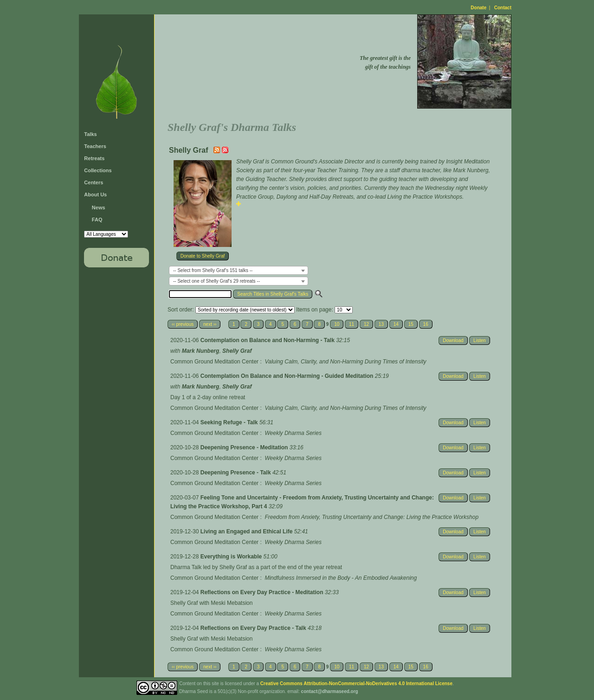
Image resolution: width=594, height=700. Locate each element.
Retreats (94, 158)
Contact (503, 8)
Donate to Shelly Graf (203, 256)
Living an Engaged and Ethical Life (247, 531)
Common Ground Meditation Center (214, 362)
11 (352, 324)
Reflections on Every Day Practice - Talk (254, 628)
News (99, 207)
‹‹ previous (183, 324)
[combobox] (239, 270)
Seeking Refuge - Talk (230, 422)
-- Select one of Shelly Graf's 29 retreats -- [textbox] (216, 281)
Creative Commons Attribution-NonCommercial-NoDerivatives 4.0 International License (356, 684)
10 (337, 324)
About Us (95, 194)
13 (381, 324)
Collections (98, 170)
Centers (94, 182)
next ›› (210, 324)
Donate (478, 8)
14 (396, 324)
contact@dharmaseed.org (330, 691)
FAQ (97, 220)
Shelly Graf (237, 351)
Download (453, 340)
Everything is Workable (232, 557)
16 (426, 324)
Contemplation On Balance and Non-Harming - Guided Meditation (288, 376)
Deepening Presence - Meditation (245, 447)
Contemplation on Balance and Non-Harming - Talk (268, 340)
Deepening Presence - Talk (236, 473)
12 (366, 324)
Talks (90, 134)
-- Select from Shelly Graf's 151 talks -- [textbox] (213, 270)
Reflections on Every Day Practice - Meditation (263, 592)
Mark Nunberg (201, 351)
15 (411, 324)
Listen (480, 340)
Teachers (95, 146)
